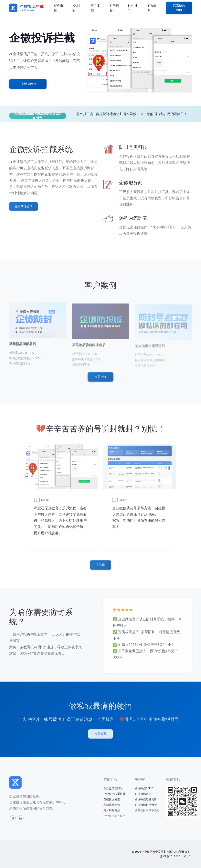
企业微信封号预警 (146, 808)
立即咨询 (100, 380)
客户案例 (96, 8)
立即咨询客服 (28, 84)
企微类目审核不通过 (147, 814)
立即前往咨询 (24, 210)
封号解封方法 (112, 814)
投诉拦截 (77, 8)
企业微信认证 (143, 797)
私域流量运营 (112, 808)
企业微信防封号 (113, 792)
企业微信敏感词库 (146, 803)
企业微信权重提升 (114, 797)
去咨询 (101, 568)
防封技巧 (133, 8)
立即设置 (100, 737)
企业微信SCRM (144, 792)
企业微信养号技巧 (114, 819)
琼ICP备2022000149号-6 (175, 856)
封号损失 (114, 8)
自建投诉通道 (112, 803)
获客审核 (58, 8)
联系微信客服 (179, 8)
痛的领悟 (151, 8)
